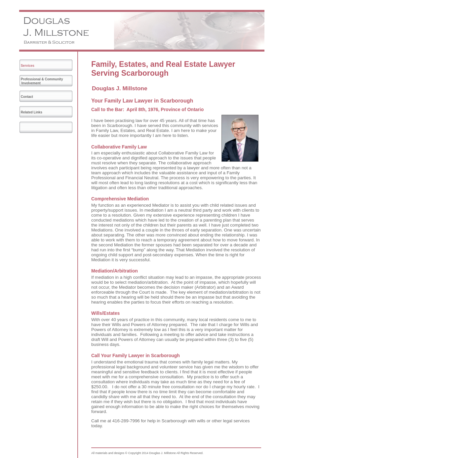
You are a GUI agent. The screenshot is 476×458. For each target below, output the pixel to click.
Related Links (32, 112)
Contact (27, 97)
